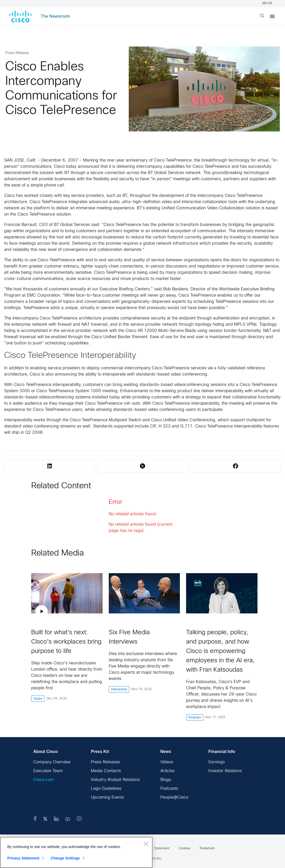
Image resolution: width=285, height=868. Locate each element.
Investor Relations (225, 771)
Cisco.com (43, 780)
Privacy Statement (23, 858)
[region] (76, 852)
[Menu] (272, 16)
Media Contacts (106, 771)
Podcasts (169, 789)
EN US (268, 3)
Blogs (166, 780)
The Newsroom (55, 16)
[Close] (146, 844)
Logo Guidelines (106, 789)
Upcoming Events (107, 797)
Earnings (217, 762)
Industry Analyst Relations (115, 780)
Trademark (207, 849)
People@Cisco (174, 797)
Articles (168, 771)
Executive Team (48, 771)
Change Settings (65, 858)
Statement (162, 849)
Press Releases (105, 762)
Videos (167, 762)
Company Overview (52, 762)
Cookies (184, 849)
